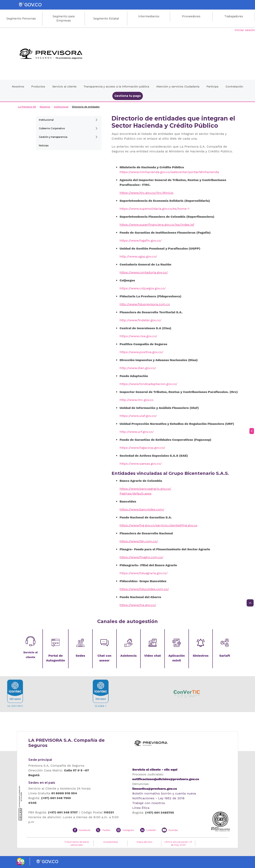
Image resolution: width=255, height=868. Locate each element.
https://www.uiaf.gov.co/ (138, 416)
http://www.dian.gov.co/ (138, 368)
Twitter (106, 830)
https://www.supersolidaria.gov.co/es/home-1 (154, 209)
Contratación (234, 86)
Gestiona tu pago (128, 96)
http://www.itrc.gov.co (136, 400)
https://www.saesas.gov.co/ (141, 464)
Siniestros (201, 656)
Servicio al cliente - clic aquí (155, 770)
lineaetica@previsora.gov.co (155, 789)
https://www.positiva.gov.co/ (141, 352)
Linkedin (151, 830)
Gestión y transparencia (53, 137)
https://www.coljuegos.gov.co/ (143, 288)
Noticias (44, 145)
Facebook (85, 830)
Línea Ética (141, 808)
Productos (38, 86)
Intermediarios (149, 16)
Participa (213, 86)
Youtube (173, 830)
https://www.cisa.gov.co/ (138, 336)
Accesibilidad (110, 842)
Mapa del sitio (144, 842)
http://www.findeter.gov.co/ (140, 320)
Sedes (80, 656)
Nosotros (18, 86)
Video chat (153, 656)
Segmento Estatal (106, 19)
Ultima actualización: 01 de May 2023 (178, 843)
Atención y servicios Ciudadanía (178, 86)
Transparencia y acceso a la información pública (116, 86)
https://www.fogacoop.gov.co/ (142, 448)
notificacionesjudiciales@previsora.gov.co (166, 779)
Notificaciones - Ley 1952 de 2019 (158, 798)
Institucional (46, 120)
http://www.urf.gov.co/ (137, 432)
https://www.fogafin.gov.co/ (141, 241)
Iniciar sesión (245, 30)
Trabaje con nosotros (149, 803)
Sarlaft (225, 656)
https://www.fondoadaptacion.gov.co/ (148, 384)
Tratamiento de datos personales (77, 843)
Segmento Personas (21, 19)
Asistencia (128, 656)
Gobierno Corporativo (52, 128)
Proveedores (191, 16)
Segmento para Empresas (64, 18)
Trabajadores (234, 16)
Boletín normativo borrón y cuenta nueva (164, 793)
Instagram (128, 830)
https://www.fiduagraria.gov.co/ (144, 573)
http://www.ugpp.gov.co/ (138, 256)
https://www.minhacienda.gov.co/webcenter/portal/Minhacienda (169, 172)
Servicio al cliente (64, 86)
